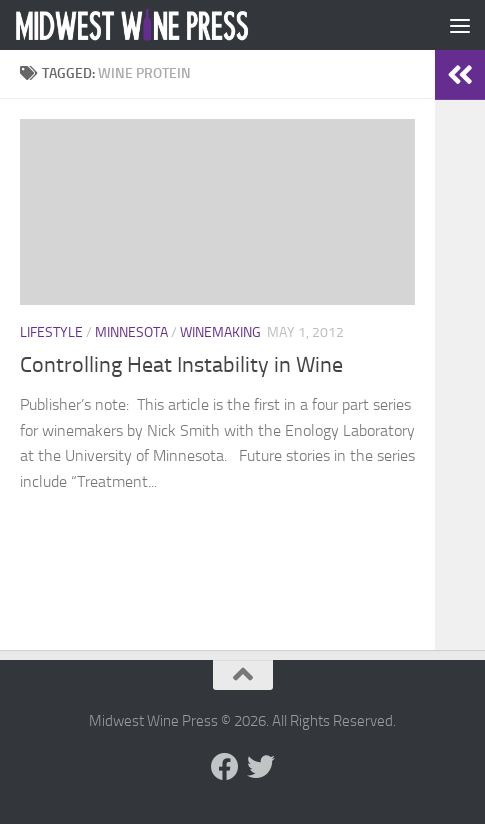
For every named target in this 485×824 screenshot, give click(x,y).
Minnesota (131, 332)
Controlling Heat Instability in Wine (181, 365)
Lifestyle (51, 332)
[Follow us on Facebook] (225, 767)
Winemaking (220, 332)
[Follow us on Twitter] (261, 767)
